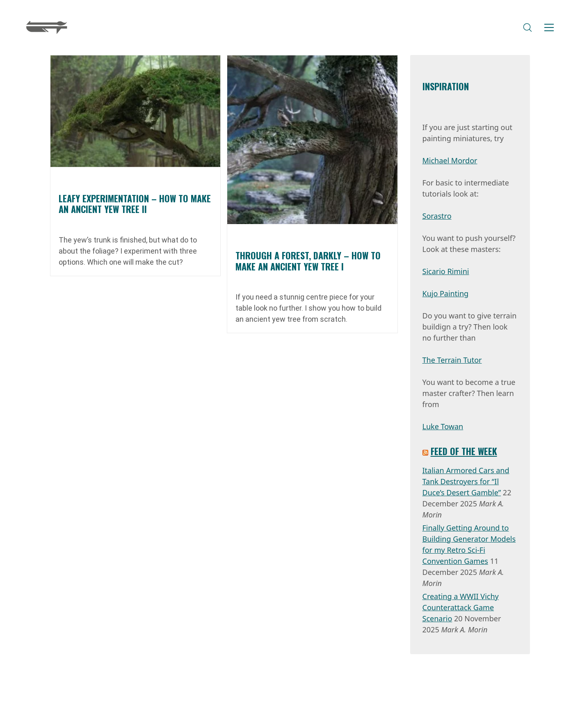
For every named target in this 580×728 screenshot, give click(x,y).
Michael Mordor (450, 160)
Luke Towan (443, 426)
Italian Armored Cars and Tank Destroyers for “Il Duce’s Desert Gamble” (466, 481)
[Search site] (527, 27)
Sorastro (437, 216)
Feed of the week (464, 451)
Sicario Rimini (446, 271)
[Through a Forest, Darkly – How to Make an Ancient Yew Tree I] (312, 140)
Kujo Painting (446, 293)
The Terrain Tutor (452, 360)
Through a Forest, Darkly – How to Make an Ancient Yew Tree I (308, 261)
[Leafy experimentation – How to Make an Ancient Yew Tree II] (135, 111)
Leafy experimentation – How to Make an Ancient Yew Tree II (135, 204)
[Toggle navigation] (549, 27)
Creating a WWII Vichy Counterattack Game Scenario (461, 607)
